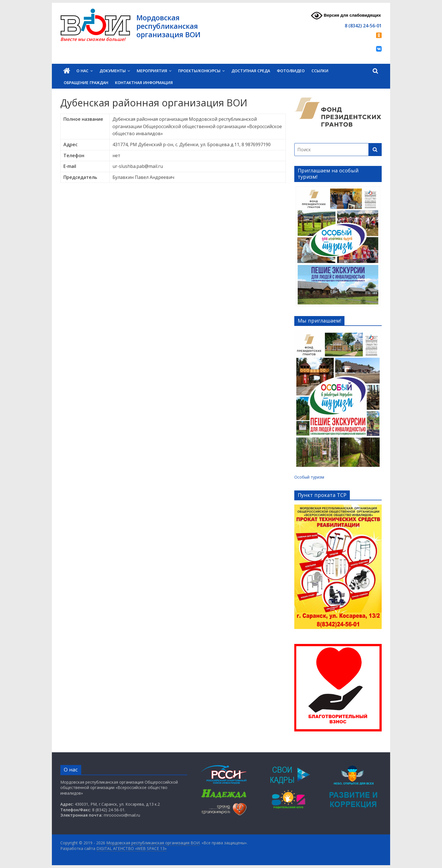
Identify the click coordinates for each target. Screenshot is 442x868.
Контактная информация (144, 83)
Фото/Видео (291, 71)
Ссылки (320, 71)
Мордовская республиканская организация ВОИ (168, 26)
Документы (113, 71)
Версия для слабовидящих (346, 16)
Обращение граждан (86, 83)
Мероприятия (152, 71)
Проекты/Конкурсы (199, 71)
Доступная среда (251, 71)
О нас (82, 71)
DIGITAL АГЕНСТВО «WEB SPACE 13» (132, 848)
